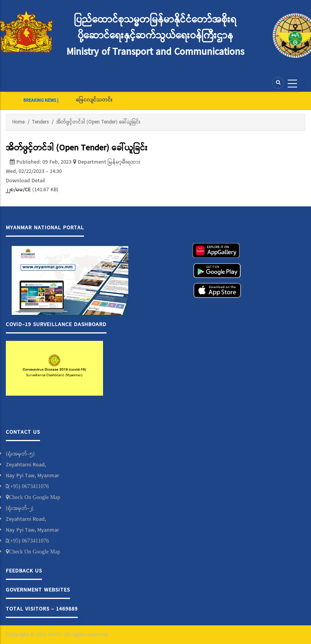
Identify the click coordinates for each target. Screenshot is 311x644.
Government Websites (38, 590)
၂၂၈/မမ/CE (18, 190)
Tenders (40, 122)
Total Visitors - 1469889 (42, 609)
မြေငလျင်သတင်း (94, 100)
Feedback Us (24, 571)
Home (18, 122)
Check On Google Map (35, 497)
